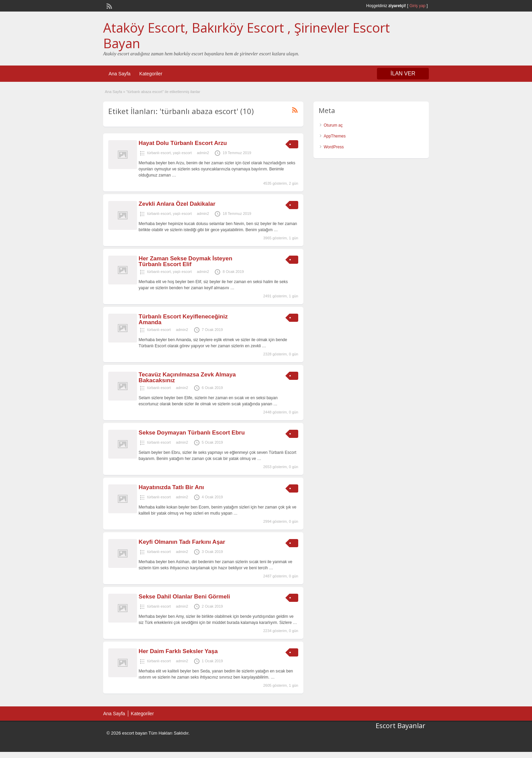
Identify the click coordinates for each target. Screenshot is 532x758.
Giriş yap (417, 6)
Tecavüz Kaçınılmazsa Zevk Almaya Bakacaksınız (187, 377)
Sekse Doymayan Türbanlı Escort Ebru (192, 433)
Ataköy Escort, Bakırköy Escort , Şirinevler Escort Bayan (246, 35)
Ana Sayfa (120, 74)
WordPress (334, 147)
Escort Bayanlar (401, 726)
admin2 (203, 153)
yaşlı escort (182, 153)
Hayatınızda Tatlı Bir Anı (172, 487)
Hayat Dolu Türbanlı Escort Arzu (183, 143)
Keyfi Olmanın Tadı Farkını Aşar (182, 542)
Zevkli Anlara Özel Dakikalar (177, 204)
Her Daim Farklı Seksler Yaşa (178, 651)
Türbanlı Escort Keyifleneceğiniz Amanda (183, 319)
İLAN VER (403, 73)
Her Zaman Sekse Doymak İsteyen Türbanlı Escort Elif (186, 261)
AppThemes (335, 136)
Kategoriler (151, 74)
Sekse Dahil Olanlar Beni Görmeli (184, 597)
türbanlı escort (159, 153)
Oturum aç (333, 125)
